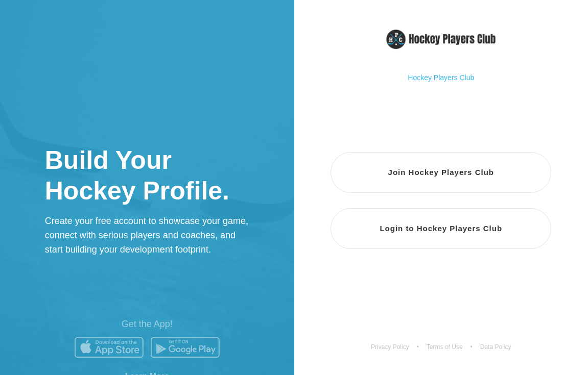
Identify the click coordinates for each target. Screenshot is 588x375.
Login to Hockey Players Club (441, 228)
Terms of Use (445, 347)
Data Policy (496, 347)
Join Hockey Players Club (441, 172)
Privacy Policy (390, 347)
